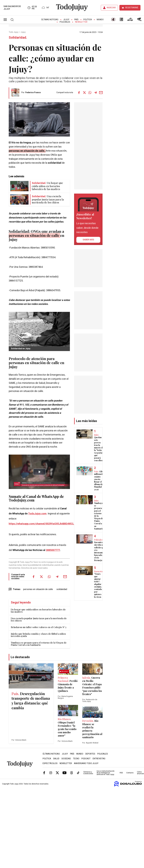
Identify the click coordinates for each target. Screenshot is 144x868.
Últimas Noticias (50, 20)
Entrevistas (99, 759)
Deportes (90, 754)
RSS (121, 773)
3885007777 (53, 550)
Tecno (76, 759)
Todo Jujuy (14, 32)
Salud (56, 759)
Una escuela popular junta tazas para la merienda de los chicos (39, 619)
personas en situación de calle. (27, 151)
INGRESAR (111, 8)
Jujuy (66, 20)
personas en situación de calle (38, 589)
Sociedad (66, 759)
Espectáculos (50, 763)
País (76, 20)
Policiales (65, 22)
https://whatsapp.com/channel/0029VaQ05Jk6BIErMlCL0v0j (44, 524)
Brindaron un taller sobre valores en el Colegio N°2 (39, 627)
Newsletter (81, 22)
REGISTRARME (132, 8)
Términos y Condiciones (88, 773)
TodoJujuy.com (37, 514)
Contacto (130, 773)
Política (88, 20)
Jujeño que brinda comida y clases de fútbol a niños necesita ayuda (38, 635)
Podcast (86, 759)
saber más (88, 240)
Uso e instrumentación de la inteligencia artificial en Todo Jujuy (106, 773)
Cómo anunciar (140, 773)
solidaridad (62, 589)
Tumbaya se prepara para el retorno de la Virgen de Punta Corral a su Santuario (39, 644)
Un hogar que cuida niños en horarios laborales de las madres (38, 611)
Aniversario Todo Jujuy (86, 763)
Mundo (100, 20)
